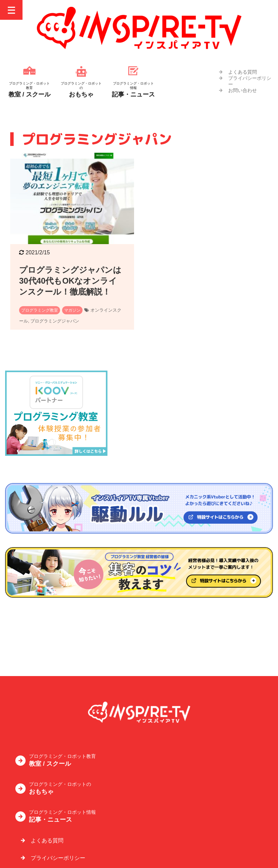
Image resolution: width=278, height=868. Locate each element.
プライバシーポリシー (58, 810)
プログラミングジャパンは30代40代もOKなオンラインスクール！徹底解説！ (70, 281)
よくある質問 (243, 72)
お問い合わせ (243, 90)
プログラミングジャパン (55, 321)
